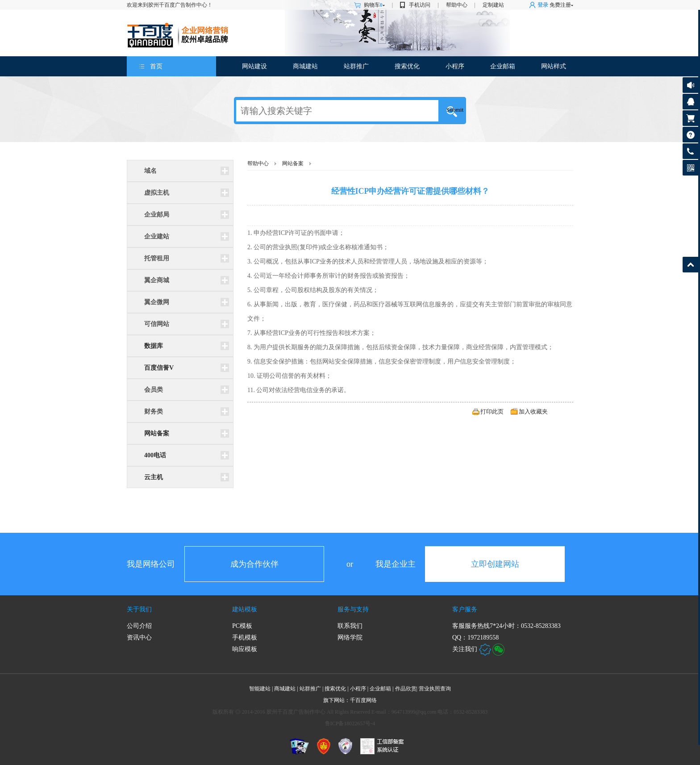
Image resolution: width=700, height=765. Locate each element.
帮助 (690, 135)
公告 (690, 85)
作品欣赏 (407, 689)
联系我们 (350, 626)
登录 (543, 5)
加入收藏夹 (533, 412)
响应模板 (245, 649)
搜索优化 (407, 66)
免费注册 (560, 5)
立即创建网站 (495, 564)
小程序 (455, 66)
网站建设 (254, 66)
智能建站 (260, 689)
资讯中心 (139, 637)
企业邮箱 (503, 66)
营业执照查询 (435, 689)
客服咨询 (690, 102)
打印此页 (492, 412)
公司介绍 (139, 626)
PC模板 (242, 626)
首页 (156, 66)
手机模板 (245, 637)
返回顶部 (690, 265)
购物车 (374, 5)
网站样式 (554, 66)
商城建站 (305, 66)
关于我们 (139, 609)
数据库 (154, 346)
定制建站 (493, 5)
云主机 (154, 477)
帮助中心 (457, 5)
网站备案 (157, 433)
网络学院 (350, 637)
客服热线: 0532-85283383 (690, 153)
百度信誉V (159, 368)
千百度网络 (363, 700)
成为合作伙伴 (254, 564)
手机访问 (420, 5)
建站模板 (245, 609)
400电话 (155, 455)
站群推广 (356, 66)
